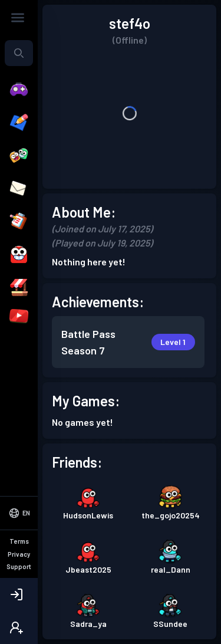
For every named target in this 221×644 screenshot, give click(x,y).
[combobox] (19, 53)
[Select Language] (19, 563)
